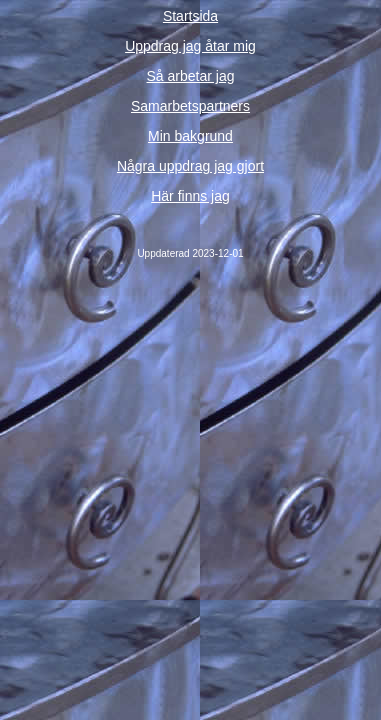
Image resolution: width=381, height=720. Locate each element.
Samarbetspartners (190, 106)
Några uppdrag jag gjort (190, 166)
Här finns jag (190, 196)
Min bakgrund (190, 136)
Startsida (190, 16)
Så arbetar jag (191, 76)
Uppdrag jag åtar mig (190, 46)
